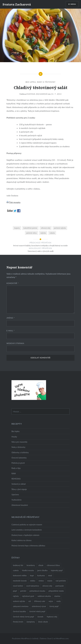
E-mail (11, 331)
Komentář (13, 283)
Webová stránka (15, 343)
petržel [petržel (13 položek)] (23, 591)
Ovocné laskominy (19, 458)
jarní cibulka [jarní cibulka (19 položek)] (42, 570)
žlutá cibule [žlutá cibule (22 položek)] (43, 622)
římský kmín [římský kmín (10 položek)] (18, 622)
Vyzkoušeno (16, 500)
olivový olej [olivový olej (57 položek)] (47, 586)
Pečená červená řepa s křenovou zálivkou (28, 546)
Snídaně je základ (19, 484)
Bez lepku (31, 82)
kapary (17, 228)
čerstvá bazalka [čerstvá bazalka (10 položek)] (19, 611)
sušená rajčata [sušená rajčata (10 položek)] (19, 601)
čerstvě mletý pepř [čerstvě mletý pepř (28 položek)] (37, 611)
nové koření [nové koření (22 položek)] (18, 586)
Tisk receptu (15, 202)
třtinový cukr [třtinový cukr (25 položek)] (40, 601)
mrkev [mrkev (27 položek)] (41, 581)
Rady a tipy (16, 468)
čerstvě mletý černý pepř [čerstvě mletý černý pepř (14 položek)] (23, 617)
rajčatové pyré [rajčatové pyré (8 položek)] (28, 596)
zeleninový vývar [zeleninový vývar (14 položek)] (39, 606)
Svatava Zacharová (17, 4)
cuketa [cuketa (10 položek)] (16, 570)
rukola (52, 233)
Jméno (11, 318)
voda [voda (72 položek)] (59, 601)
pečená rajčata (60, 228)
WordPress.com (62, 638)
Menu (73, 4)
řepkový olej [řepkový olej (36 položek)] (52, 617)
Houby (14, 437)
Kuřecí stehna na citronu (21, 540)
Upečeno (15, 495)
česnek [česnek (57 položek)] (40, 617)
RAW (14, 473)
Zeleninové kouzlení (20, 505)
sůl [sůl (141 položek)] (30, 601)
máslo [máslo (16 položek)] (50, 581)
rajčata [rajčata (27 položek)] (16, 596)
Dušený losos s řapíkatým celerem (25, 535)
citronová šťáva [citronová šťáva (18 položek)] (53, 565)
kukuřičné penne (30, 228)
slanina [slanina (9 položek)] (57, 596)
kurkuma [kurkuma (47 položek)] (41, 575)
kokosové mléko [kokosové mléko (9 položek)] (20, 575)
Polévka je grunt (18, 463)
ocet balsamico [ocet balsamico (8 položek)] (33, 586)
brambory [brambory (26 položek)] (31, 565)
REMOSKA (16, 479)
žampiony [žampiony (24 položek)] (31, 622)
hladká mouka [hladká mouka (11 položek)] (28, 570)
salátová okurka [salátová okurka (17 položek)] (44, 596)
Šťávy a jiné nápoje (19, 489)
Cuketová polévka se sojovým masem (27, 525)
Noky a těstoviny (46, 82)
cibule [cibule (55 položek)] (41, 565)
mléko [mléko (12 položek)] (33, 581)
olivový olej (46, 228)
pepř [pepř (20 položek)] (15, 591)
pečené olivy (31, 233)
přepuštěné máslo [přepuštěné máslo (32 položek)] (56, 591)
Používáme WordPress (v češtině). (25, 638)
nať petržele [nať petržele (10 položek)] (61, 581)
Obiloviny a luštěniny (20, 452)
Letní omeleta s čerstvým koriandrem (27, 530)
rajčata (43, 233)
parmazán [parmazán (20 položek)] (60, 586)
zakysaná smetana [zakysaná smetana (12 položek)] (21, 606)
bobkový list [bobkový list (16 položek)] (18, 565)
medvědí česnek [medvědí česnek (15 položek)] (20, 581)
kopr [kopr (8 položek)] (32, 575)
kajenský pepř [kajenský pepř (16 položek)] (57, 570)
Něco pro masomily (19, 442)
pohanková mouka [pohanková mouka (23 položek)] (37, 591)
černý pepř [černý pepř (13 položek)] (54, 606)
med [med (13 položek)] (50, 575)
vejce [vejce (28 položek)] (51, 601)
